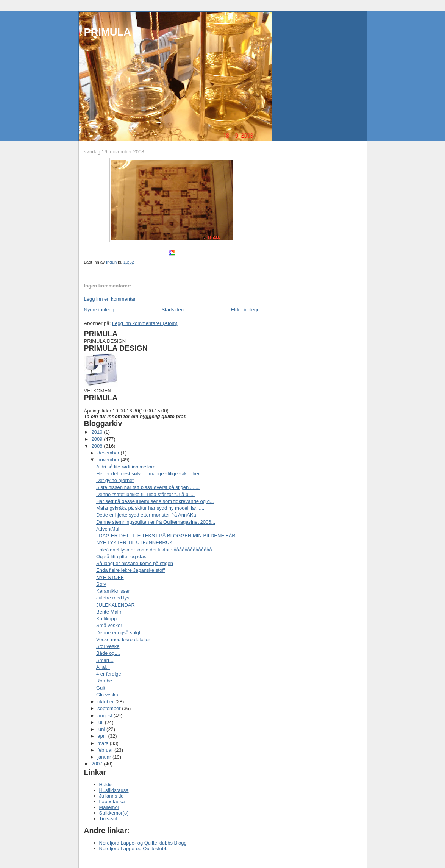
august (105, 716)
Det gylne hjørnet (115, 480)
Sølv (101, 584)
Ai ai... (103, 667)
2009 (98, 439)
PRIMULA (108, 32)
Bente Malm (109, 612)
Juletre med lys (113, 598)
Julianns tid (112, 796)
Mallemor (109, 807)
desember (109, 453)
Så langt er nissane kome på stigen (135, 563)
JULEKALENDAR (116, 605)
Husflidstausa (114, 790)
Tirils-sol (108, 819)
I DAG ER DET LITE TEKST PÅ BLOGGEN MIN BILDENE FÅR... (168, 536)
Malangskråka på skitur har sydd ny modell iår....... (151, 508)
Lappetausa (112, 802)
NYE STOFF (110, 577)
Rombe (104, 681)
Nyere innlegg (99, 310)
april (103, 736)
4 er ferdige (109, 674)
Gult (101, 688)
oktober (106, 702)
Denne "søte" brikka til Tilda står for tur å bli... (145, 494)
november (109, 460)
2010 (98, 432)
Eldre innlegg (245, 310)
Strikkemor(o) (114, 813)
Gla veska (107, 695)
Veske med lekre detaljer (123, 639)
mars (104, 743)
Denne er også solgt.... (121, 633)
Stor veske (108, 646)
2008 (98, 446)
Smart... (105, 660)
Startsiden (173, 310)
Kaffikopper (109, 619)
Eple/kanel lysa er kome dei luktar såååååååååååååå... (156, 550)
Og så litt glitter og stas (121, 557)
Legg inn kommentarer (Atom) (145, 323)
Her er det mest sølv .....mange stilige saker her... (150, 474)
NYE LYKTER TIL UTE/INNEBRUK (134, 542)
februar (106, 750)
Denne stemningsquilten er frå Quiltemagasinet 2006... (156, 522)
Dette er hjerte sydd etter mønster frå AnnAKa (146, 515)
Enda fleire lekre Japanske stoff (130, 570)
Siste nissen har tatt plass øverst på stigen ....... (148, 487)
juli (101, 722)
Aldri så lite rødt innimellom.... (129, 467)
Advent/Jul (108, 529)
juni (102, 729)
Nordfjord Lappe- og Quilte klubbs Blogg (143, 843)
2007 (98, 764)
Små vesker (109, 625)
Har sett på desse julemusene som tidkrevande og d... (155, 501)
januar (105, 757)
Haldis (106, 784)
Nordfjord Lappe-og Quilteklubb (133, 848)
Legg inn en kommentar (110, 299)
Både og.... (108, 653)
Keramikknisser (113, 591)
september (110, 708)
